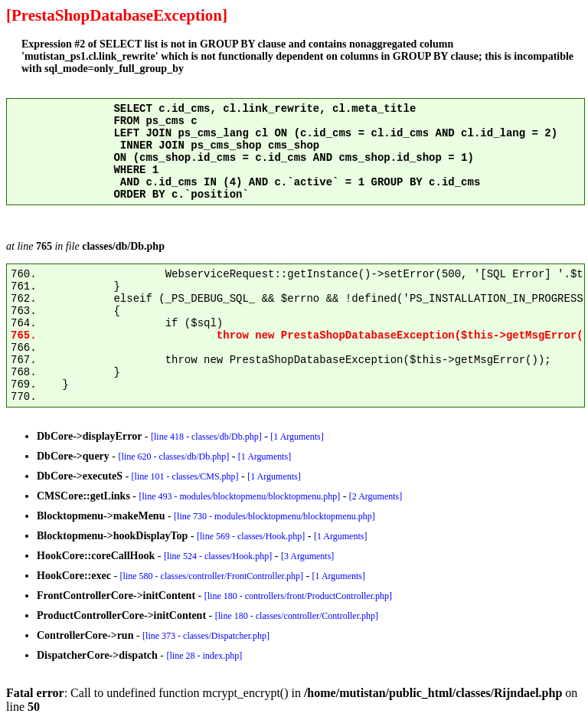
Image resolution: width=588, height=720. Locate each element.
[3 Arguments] (307, 556)
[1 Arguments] (297, 437)
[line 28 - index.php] (205, 656)
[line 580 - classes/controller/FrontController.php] (212, 576)
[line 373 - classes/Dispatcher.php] (206, 636)
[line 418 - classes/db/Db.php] (206, 437)
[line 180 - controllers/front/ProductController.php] (298, 596)
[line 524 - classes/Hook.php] (218, 556)
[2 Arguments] (376, 496)
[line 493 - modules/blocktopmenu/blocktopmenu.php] (240, 496)
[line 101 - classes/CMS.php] (185, 476)
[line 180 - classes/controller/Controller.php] (297, 616)
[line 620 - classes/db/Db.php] (174, 457)
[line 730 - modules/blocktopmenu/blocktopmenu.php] (274, 516)
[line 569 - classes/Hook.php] (251, 536)
